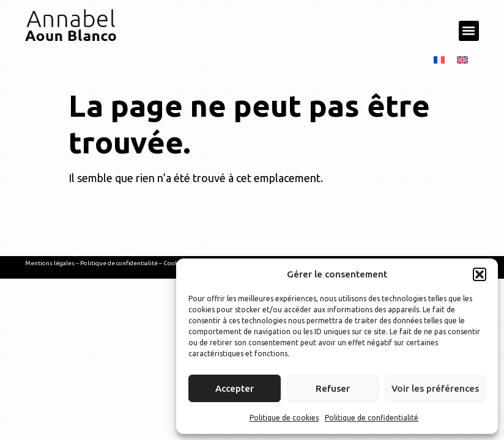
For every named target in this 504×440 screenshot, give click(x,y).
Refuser (333, 388)
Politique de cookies (284, 418)
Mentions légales (50, 263)
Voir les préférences (435, 388)
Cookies (175, 263)
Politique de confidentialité (372, 418)
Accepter (235, 388)
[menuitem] (439, 59)
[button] (480, 274)
